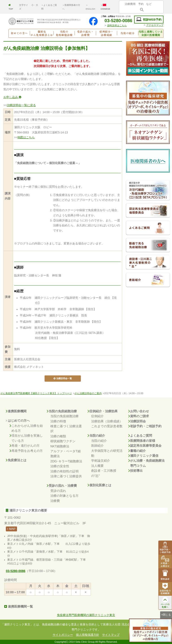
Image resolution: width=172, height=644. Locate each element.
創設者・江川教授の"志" (104, 473)
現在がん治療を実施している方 (26, 438)
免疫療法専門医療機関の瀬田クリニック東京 (86, 615)
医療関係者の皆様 (142, 441)
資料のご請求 (139, 416)
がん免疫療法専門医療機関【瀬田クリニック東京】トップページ (36, 393)
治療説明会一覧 (63, 378)
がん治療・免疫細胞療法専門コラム (146, 463)
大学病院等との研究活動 (107, 453)
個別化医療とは (99, 485)
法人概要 (97, 466)
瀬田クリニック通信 (143, 456)
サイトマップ (111, 635)
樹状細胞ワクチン (63, 441)
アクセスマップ (155, 25)
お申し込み (12, 97)
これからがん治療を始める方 (26, 428)
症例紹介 (97, 416)
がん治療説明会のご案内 (88, 393)
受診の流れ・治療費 (62, 486)
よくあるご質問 (140, 436)
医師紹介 (97, 446)
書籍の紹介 (137, 451)
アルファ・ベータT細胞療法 (66, 454)
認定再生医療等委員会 (145, 446)
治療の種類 (58, 436)
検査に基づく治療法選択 (66, 429)
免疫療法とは (16, 460)
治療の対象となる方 (64, 496)
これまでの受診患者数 (107, 426)
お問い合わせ (139, 411)
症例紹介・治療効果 (103, 411)
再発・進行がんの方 (25, 446)
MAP (11, 529)
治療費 (55, 501)
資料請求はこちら (117, 25)
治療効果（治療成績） (107, 421)
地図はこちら (26, 137)
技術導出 (135, 471)
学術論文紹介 (101, 461)
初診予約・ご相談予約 (145, 426)
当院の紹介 (96, 436)
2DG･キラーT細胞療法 (66, 461)
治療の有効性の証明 (64, 471)
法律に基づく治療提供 (66, 476)
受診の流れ (58, 491)
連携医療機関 (16, 411)
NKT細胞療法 (60, 446)
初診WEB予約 (149, 19)
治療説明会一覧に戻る (21, 105)
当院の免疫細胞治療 (62, 411)
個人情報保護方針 (88, 635)
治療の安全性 (60, 466)
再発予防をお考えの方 (26, 451)
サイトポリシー (63, 635)
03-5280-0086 (116, 21)
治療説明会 (137, 421)
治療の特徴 (58, 421)
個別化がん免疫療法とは (42, 33)
